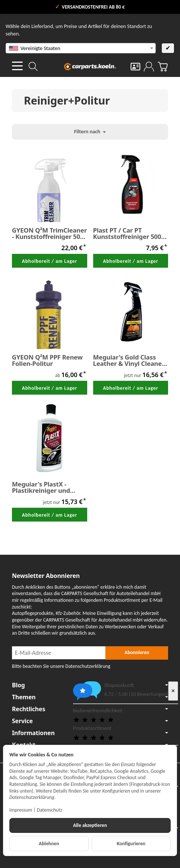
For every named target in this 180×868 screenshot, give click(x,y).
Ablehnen (49, 844)
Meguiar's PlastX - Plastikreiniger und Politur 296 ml (41, 488)
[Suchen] (33, 66)
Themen (90, 697)
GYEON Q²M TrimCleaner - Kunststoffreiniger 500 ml (49, 234)
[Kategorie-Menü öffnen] (17, 66)
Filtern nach (90, 131)
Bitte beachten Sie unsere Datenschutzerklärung (61, 666)
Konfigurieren (131, 844)
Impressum (21, 810)
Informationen (90, 733)
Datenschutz (50, 810)
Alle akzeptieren (90, 825)
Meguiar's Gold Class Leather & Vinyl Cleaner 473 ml (129, 361)
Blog (90, 685)
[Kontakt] (135, 67)
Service (90, 721)
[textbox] (81, 48)
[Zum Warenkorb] (163, 67)
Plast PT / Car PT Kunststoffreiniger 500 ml (127, 234)
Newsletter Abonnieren (46, 576)
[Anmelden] (149, 67)
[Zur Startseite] (90, 66)
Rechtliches (90, 709)
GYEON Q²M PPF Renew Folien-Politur (47, 361)
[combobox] (81, 48)
